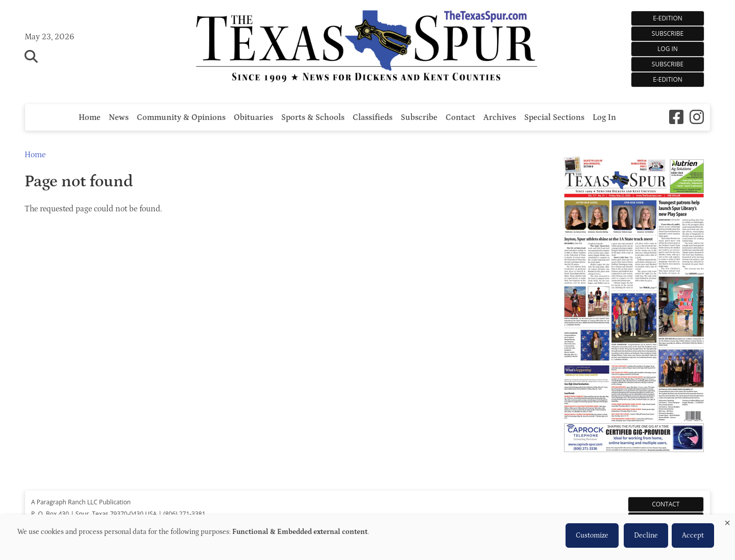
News (119, 117)
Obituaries (253, 117)
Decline (646, 535)
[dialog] (367, 537)
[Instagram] (697, 117)
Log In (668, 49)
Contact (460, 117)
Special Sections (554, 117)
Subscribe (668, 64)
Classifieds (373, 117)
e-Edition (668, 79)
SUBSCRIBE (668, 33)
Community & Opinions (181, 117)
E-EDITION (668, 18)
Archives (500, 117)
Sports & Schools (313, 117)
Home (90, 117)
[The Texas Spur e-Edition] (634, 467)
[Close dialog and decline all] (727, 521)
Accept (693, 535)
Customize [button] (592, 535)
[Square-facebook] (676, 117)
